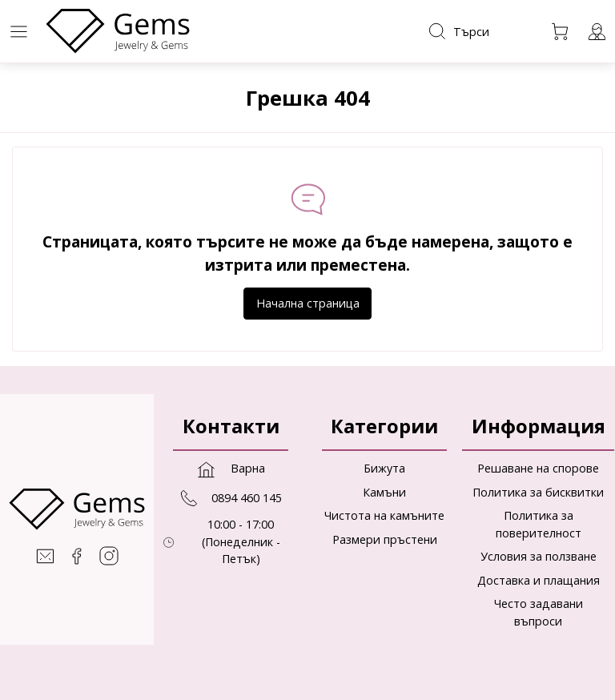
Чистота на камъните (384, 515)
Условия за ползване (539, 556)
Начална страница (308, 303)
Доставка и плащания (539, 580)
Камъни (384, 492)
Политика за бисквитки (538, 492)
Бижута (384, 468)
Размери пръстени (385, 539)
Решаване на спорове (538, 468)
